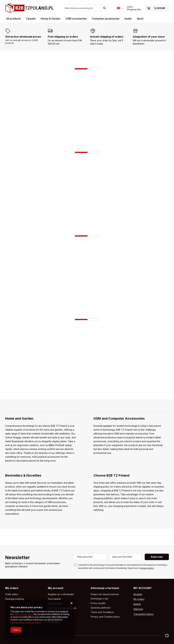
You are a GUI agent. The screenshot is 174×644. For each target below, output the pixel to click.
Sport (140, 19)
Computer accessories (106, 19)
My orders (12, 588)
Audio (128, 19)
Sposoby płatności (101, 608)
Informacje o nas (99, 599)
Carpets (31, 19)
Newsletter (18, 558)
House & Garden (51, 19)
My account (56, 588)
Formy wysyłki (98, 603)
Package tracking (14, 599)
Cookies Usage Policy (23, 614)
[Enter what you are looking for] (85, 8)
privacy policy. (147, 568)
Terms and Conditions (102, 612)
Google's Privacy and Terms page (26, 622)
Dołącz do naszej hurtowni (105, 594)
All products (13, 19)
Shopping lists (134, 9)
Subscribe (157, 557)
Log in (130, 7)
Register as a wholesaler (61, 594)
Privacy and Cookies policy (105, 617)
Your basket (54, 599)
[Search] (104, 8)
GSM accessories (76, 19)
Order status (12, 594)
